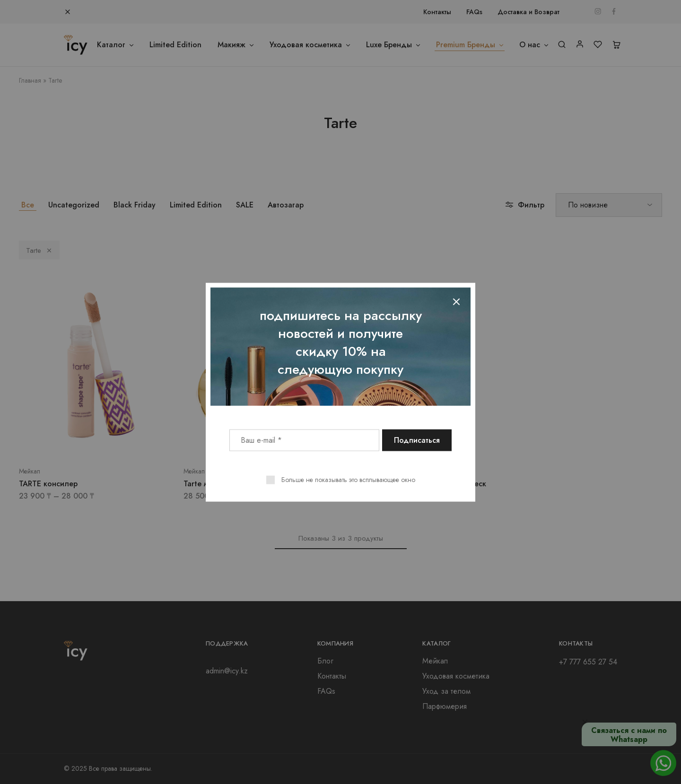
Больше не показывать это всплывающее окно (348, 479)
